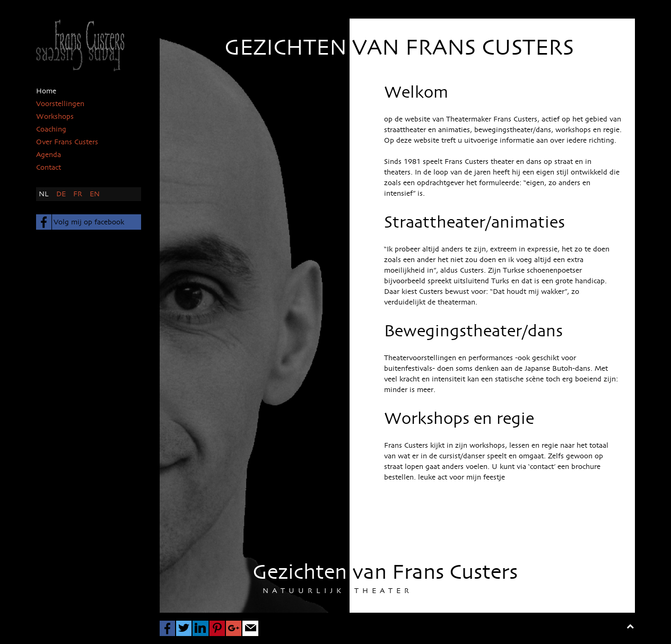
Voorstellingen (60, 104)
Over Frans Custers (67, 142)
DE (62, 194)
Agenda (49, 155)
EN (95, 194)
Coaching (51, 129)
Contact (49, 168)
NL (45, 194)
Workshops (55, 117)
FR (79, 194)
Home (46, 91)
